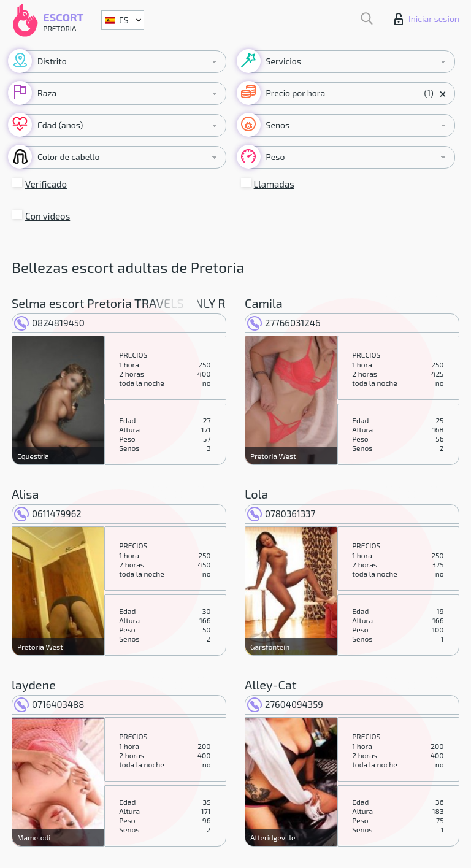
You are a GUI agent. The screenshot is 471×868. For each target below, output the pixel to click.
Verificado (46, 184)
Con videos (48, 216)
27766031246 (284, 323)
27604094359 (285, 704)
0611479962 (48, 513)
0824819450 (49, 323)
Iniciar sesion (427, 19)
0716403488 (49, 704)
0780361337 (281, 513)
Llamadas (274, 184)
